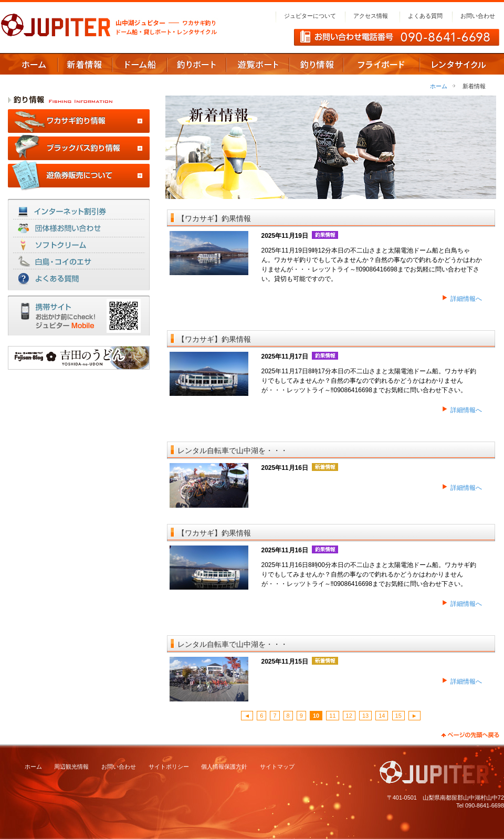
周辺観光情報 (71, 767)
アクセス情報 (371, 16)
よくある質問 (425, 16)
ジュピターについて (310, 16)
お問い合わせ (478, 16)
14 (382, 716)
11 (332, 716)
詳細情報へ (466, 299)
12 (349, 716)
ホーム (439, 86)
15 (398, 716)
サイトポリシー (169, 767)
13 (365, 716)
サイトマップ (277, 767)
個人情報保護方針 (224, 767)
